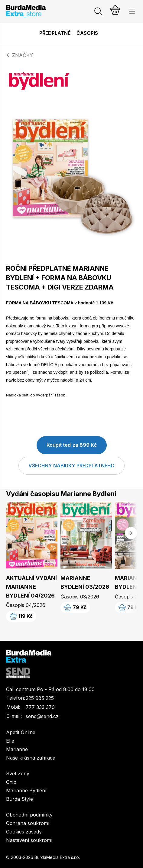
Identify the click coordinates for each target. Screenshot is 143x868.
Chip (11, 782)
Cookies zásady (24, 832)
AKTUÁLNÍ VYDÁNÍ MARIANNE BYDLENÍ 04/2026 (31, 587)
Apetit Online (21, 732)
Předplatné (55, 33)
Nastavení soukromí (29, 840)
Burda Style (19, 799)
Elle (10, 741)
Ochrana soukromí (28, 823)
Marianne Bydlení (26, 790)
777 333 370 (40, 707)
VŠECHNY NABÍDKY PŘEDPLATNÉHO (71, 465)
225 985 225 (40, 698)
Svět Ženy (18, 774)
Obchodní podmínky (29, 815)
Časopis (87, 33)
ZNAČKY (23, 55)
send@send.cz (42, 716)
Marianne (17, 749)
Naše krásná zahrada (31, 758)
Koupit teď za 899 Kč (72, 445)
